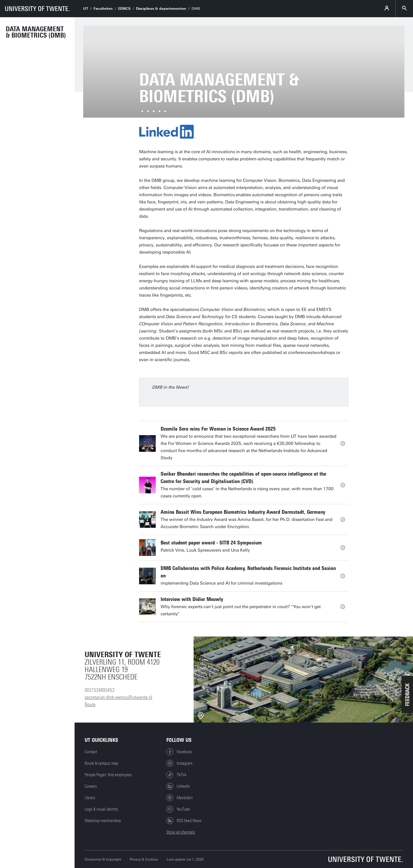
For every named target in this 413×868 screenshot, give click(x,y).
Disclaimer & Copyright (103, 859)
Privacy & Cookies (144, 859)
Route (90, 704)
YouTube (178, 809)
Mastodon (180, 798)
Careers (91, 786)
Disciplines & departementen (161, 9)
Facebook (179, 752)
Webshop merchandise (103, 821)
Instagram (179, 763)
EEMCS (124, 9)
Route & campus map (101, 763)
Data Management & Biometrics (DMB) (36, 32)
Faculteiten (103, 9)
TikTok (176, 775)
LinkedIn (178, 786)
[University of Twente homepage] (37, 9)
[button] (407, 694)
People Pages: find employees (108, 775)
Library (90, 798)
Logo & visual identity (101, 809)
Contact (91, 752)
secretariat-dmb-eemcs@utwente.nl (118, 697)
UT (86, 9)
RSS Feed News (184, 821)
